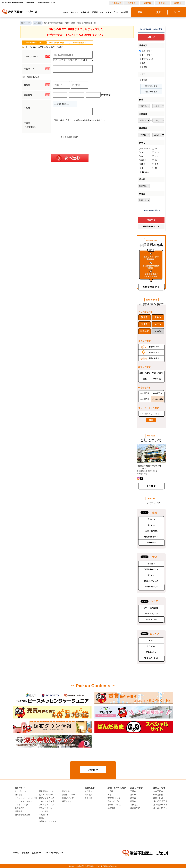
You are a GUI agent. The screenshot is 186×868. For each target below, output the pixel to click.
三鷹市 (144, 324)
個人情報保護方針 (22, 815)
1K (155, 148)
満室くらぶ (67, 801)
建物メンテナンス (151, 581)
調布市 (144, 317)
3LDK (156, 164)
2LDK (142, 160)
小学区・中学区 (114, 805)
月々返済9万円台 (160, 808)
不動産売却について (48, 791)
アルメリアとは (151, 620)
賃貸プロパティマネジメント (49, 795)
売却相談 (88, 795)
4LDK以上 (144, 172)
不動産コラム (98, 12)
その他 (158, 331)
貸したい (151, 575)
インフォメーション (151, 658)
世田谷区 (145, 331)
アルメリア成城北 (151, 608)
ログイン (162, 3)
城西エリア (135, 808)
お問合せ (178, 3)
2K (141, 156)
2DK (155, 156)
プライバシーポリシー (54, 853)
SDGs (66, 12)
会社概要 (124, 12)
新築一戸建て (145, 51)
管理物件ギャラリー (151, 587)
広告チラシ (151, 543)
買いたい (151, 525)
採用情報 (19, 811)
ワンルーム (144, 148)
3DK (142, 164)
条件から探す (154, 347)
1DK (142, 152)
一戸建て (111, 791)
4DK (155, 168)
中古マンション (146, 59)
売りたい (151, 519)
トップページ (20, 791)
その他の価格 (158, 399)
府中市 (158, 317)
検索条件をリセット (151, 226)
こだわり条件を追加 (151, 210)
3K (155, 160)
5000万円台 (145, 399)
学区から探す (154, 358)
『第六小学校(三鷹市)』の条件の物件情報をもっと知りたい (87, 126)
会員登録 (147, 3)
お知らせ (74, 12)
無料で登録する (151, 287)
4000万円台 (157, 393)
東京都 (143, 80)
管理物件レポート (151, 569)
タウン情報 (151, 646)
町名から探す (154, 353)
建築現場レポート (151, 537)
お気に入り (116, 3)
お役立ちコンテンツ (48, 821)
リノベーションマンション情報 (26, 798)
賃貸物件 (66, 791)
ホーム (16, 853)
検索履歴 (132, 3)
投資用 (143, 67)
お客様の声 (85, 12)
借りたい (151, 564)
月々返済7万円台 (160, 801)
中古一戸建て (145, 55)
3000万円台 (145, 393)
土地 (142, 63)
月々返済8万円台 (160, 805)
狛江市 (158, 324)
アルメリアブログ (151, 614)
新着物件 (111, 808)
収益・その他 (113, 801)
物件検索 (19, 795)
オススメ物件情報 (151, 531)
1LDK (156, 152)
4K (141, 168)
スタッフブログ (112, 12)
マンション (158, 379)
